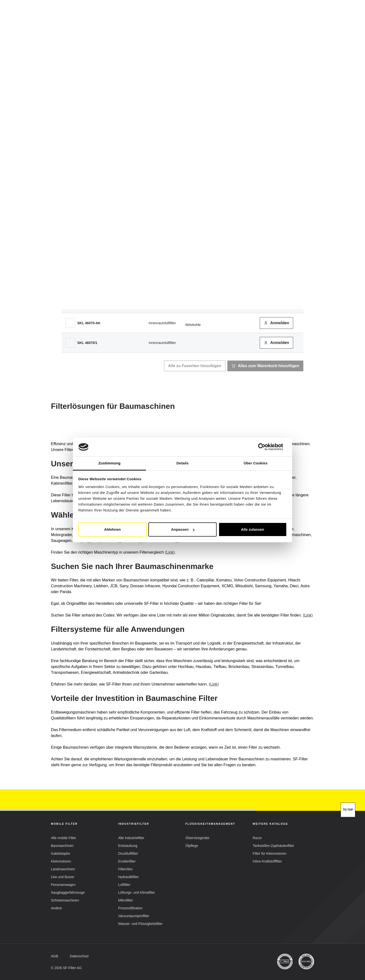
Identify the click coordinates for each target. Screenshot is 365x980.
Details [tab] (182, 463)
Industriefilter (144, 24)
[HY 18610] (70, 264)
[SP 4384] (70, 185)
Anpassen (183, 529)
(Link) (170, 552)
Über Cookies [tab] (256, 463)
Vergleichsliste (180, 24)
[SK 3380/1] (70, 205)
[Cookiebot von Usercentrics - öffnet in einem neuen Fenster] (265, 447)
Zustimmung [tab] (110, 463)
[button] (260, 11)
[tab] (102, 116)
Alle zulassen (253, 529)
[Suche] (303, 24)
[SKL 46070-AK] (70, 323)
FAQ (246, 24)
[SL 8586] (70, 224)
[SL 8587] (70, 244)
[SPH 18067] (70, 284)
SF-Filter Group (218, 24)
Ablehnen (112, 529)
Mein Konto (296, 11)
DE (237, 11)
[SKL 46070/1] (70, 343)
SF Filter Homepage (66, 37)
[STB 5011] (70, 303)
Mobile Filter (107, 24)
